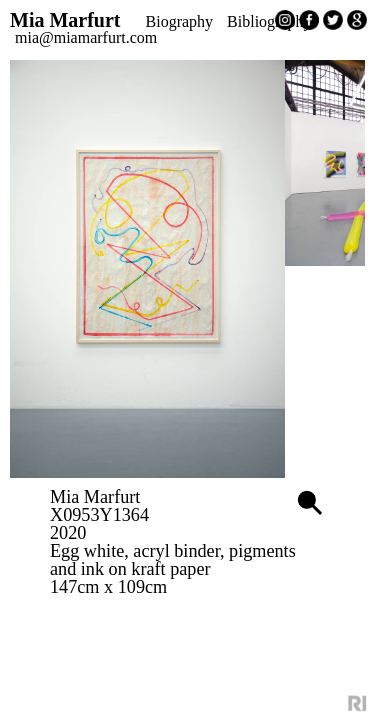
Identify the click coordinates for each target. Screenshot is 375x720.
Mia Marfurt (111, 20)
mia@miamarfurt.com (204, 38)
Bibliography (92, 38)
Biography (226, 23)
